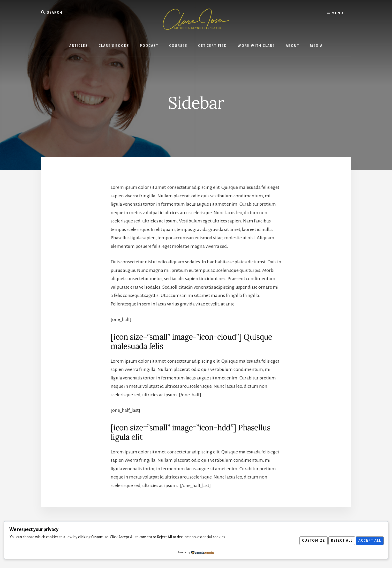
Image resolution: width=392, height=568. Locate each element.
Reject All (339, 541)
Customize (309, 541)
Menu (335, 13)
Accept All (369, 541)
